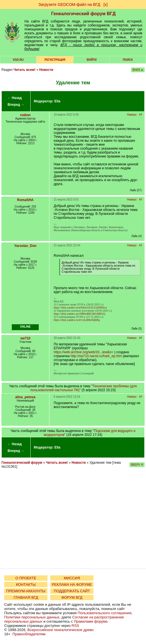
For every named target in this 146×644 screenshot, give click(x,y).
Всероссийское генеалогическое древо (61, 630)
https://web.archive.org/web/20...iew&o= (83, 352)
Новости (46, 70)
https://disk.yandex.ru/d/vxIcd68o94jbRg (77, 320)
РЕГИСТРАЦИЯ (55, 60)
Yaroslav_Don (25, 246)
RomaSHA (25, 200)
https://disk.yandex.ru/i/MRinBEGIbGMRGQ (79, 314)
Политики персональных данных (32, 617)
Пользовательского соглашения (104, 613)
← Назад (14, 98)
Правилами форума (91, 621)
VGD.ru (18, 60)
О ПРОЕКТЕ (26, 578)
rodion (25, 115)
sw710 (25, 338)
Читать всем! (24, 70)
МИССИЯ (72, 578)
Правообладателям (29, 634)
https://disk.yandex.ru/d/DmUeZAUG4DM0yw (80, 308)
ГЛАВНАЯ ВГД (26, 597)
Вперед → (16, 105)
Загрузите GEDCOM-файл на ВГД (69, 4)
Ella (57, 101)
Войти (92, 60)
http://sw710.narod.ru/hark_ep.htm (96, 356)
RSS (75, 626)
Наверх (132, 115)
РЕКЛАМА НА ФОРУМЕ (72, 585)
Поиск (128, 60)
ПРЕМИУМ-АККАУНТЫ (26, 591)
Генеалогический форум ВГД (83, 14)
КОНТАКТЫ (26, 585)
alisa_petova (25, 397)
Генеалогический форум (22, 463)
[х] (105, 4)
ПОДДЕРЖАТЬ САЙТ (72, 591)
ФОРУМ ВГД (72, 597)
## (141, 115)
